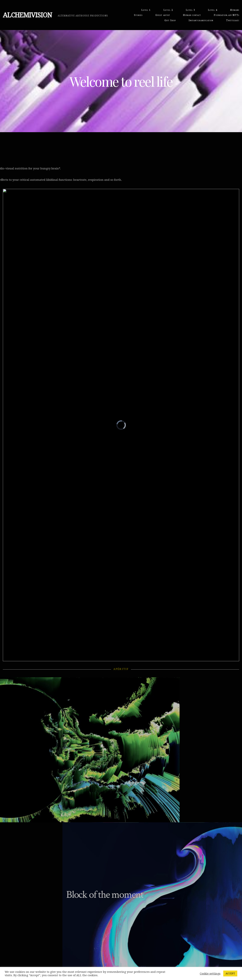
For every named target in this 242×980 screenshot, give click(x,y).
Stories (138, 15)
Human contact (192, 15)
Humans (235, 10)
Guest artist (163, 15)
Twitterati (233, 20)
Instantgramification (201, 20)
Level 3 (190, 10)
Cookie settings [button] (210, 974)
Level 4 (213, 10)
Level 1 (146, 10)
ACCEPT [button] (230, 973)
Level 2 (168, 10)
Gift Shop (170, 20)
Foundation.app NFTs (226, 15)
